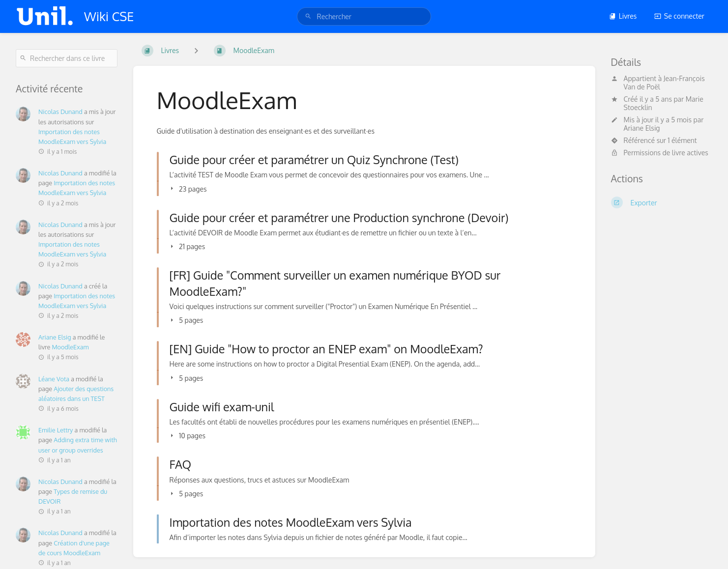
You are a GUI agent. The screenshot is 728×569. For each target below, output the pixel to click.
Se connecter (679, 16)
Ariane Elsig (642, 128)
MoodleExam (70, 347)
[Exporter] (662, 202)
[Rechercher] (308, 16)
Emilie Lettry (56, 430)
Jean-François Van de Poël (664, 83)
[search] (364, 16)
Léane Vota (54, 379)
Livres (623, 16)
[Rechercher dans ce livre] (67, 58)
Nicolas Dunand (60, 112)
